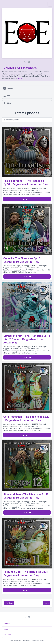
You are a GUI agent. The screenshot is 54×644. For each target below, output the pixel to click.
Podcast (7, 624)
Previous (9, 603)
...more (19, 78)
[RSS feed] (25, 62)
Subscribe (7, 635)
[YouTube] (29, 62)
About (6, 629)
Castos (41, 641)
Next (47, 603)
